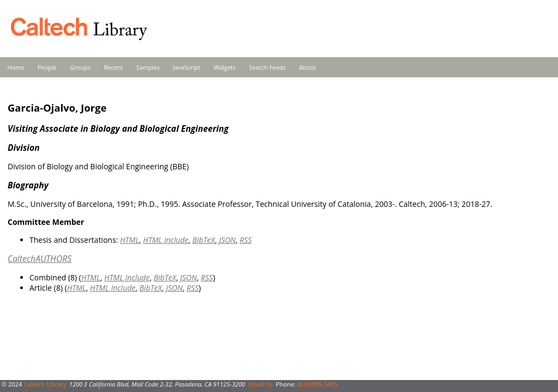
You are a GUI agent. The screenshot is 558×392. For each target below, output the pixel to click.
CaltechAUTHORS (40, 259)
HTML (129, 240)
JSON (228, 240)
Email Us (261, 384)
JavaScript (187, 67)
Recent (114, 67)
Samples (148, 67)
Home (16, 67)
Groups (80, 67)
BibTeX (204, 240)
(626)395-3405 (317, 384)
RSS (246, 240)
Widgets (225, 67)
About (308, 67)
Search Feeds (267, 67)
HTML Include (165, 240)
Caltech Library (45, 384)
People (47, 67)
